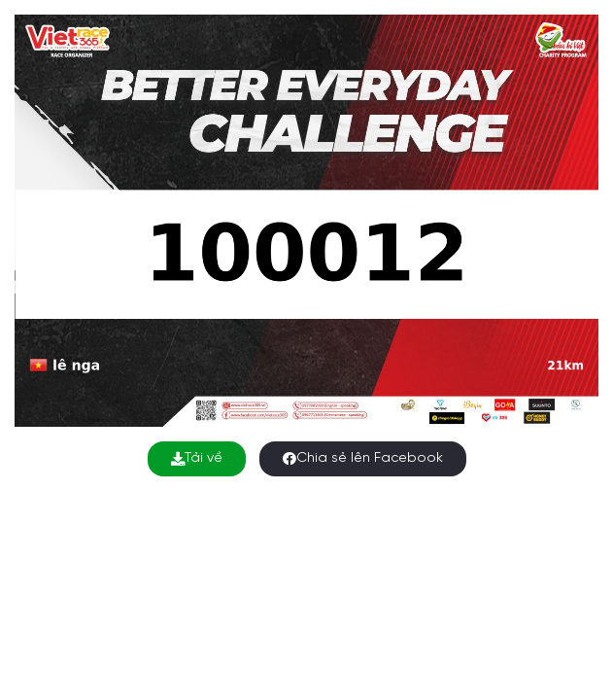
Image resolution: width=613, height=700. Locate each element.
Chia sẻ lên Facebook (363, 458)
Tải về (197, 458)
